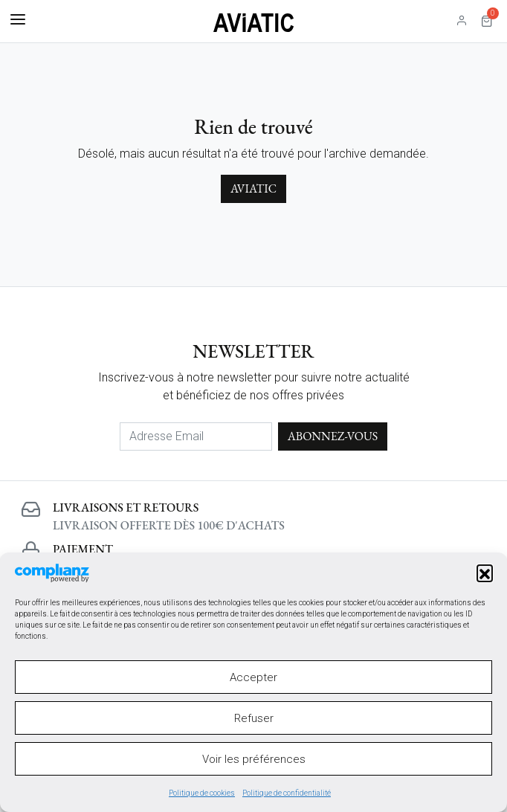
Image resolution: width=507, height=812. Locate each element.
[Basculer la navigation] (18, 20)
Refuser (254, 718)
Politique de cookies (202, 793)
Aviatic (253, 188)
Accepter (253, 677)
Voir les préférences (254, 759)
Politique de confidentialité (287, 793)
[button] (485, 573)
